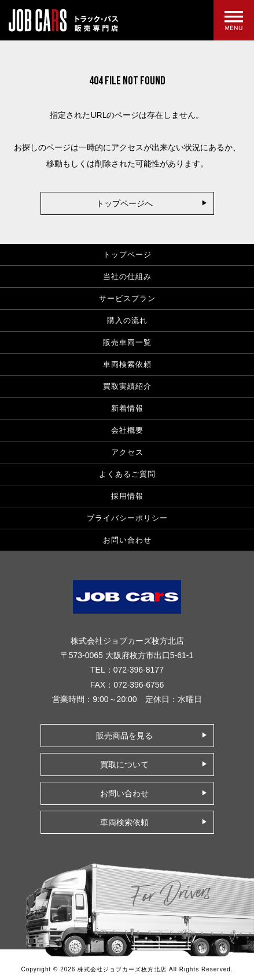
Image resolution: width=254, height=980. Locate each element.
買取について (124, 764)
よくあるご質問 (127, 474)
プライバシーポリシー (127, 518)
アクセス (127, 452)
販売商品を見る (124, 736)
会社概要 (127, 430)
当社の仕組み (127, 276)
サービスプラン (127, 298)
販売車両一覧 (127, 342)
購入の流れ (127, 320)
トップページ (127, 255)
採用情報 (127, 496)
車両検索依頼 (127, 364)
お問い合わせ (127, 540)
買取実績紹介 (127, 386)
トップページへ (124, 203)
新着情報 (127, 408)
